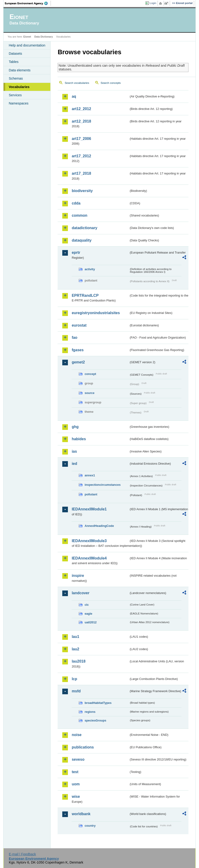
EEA (28, 3)
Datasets (15, 54)
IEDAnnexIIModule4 (89, 558)
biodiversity (82, 191)
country (90, 826)
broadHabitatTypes (98, 703)
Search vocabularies (77, 83)
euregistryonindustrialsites (96, 313)
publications (83, 747)
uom (76, 784)
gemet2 (78, 362)
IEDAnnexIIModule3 (89, 541)
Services (15, 95)
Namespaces (18, 103)
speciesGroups (95, 720)
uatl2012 (90, 622)
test (75, 772)
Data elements (20, 70)
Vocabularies (19, 87)
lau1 (75, 637)
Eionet (27, 37)
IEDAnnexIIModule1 (89, 509)
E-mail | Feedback (22, 854)
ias (74, 451)
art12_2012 (81, 109)
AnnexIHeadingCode (99, 526)
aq (74, 96)
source (89, 393)
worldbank (81, 814)
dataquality (81, 240)
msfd (76, 691)
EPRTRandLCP (85, 295)
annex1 (90, 475)
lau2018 (79, 661)
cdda (76, 203)
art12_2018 (81, 121)
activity (90, 269)
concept (90, 374)
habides (79, 439)
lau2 (75, 649)
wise (76, 797)
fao (74, 338)
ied (74, 464)
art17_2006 (81, 139)
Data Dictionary (44, 37)
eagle (88, 614)
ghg (75, 427)
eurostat (79, 325)
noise (77, 735)
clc (87, 605)
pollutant (91, 494)
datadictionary (84, 228)
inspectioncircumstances (103, 485)
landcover (81, 593)
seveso (78, 759)
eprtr (76, 253)
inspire (78, 576)
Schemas (16, 78)
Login (153, 3)
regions (90, 712)
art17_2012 (81, 156)
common (79, 215)
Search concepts (111, 83)
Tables (14, 62)
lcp (74, 679)
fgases (78, 350)
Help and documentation (27, 45)
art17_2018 (81, 173)
